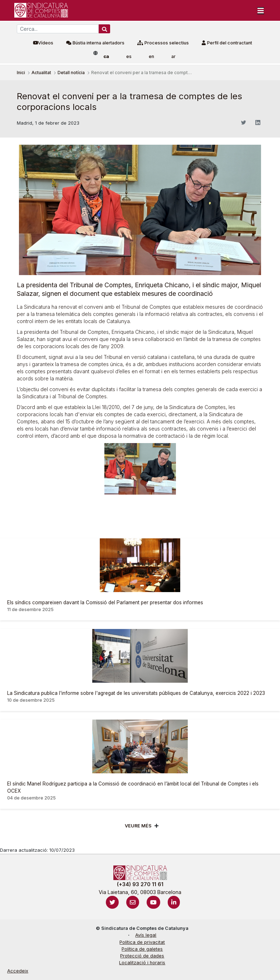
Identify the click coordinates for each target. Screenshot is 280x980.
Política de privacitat (142, 942)
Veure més (138, 826)
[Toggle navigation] (261, 10)
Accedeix (18, 971)
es (129, 56)
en (151, 56)
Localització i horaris (142, 963)
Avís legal (146, 935)
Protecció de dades (142, 956)
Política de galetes (142, 949)
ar (173, 56)
